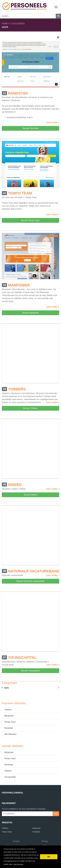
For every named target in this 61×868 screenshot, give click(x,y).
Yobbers (8, 710)
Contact (16, 841)
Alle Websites (10, 734)
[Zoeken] (58, 16)
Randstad (9, 728)
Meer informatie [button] (18, 864)
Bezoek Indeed (31, 495)
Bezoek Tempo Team (31, 220)
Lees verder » (53, 122)
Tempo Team (10, 722)
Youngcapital (10, 777)
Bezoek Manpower (31, 313)
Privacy (45, 841)
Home (5, 24)
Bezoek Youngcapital (31, 671)
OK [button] (49, 857)
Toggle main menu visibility (56, 6)
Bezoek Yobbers (30, 408)
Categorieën (17, 24)
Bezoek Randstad (30, 128)
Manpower (9, 716)
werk (5, 688)
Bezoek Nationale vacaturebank (30, 581)
